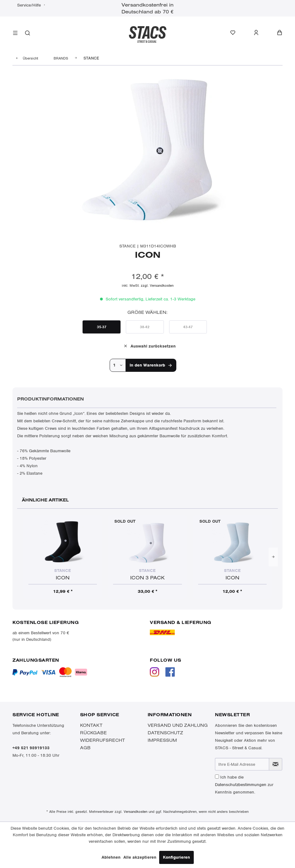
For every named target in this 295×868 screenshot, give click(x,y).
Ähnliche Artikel (45, 500)
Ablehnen (111, 857)
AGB (85, 748)
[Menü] (15, 34)
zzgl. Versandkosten (157, 285)
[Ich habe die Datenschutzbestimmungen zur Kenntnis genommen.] (217, 777)
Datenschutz (165, 733)
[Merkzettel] (236, 33)
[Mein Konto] (259, 33)
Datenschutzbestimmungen (241, 785)
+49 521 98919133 (31, 748)
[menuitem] (15, 34)
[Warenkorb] (280, 33)
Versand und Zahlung (178, 725)
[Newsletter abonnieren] (276, 764)
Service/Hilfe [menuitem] (30, 5)
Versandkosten (136, 812)
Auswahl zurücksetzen (149, 346)
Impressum (162, 740)
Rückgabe (93, 733)
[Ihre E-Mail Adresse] (242, 764)
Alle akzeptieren (140, 857)
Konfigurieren (176, 857)
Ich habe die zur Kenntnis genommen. (244, 785)
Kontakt (91, 725)
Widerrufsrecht (102, 740)
